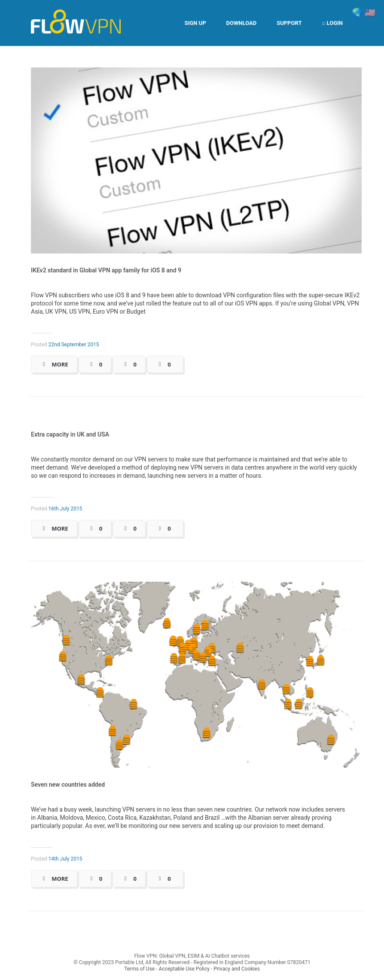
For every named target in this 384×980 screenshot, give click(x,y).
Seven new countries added (68, 785)
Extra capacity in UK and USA (70, 434)
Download (242, 23)
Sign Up (195, 23)
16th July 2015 (66, 509)
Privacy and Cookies (237, 969)
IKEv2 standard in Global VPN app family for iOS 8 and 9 (106, 270)
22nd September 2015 (74, 345)
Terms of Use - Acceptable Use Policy (167, 969)
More (60, 364)
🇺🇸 (370, 12)
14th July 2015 (66, 859)
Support (289, 23)
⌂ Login (332, 23)
